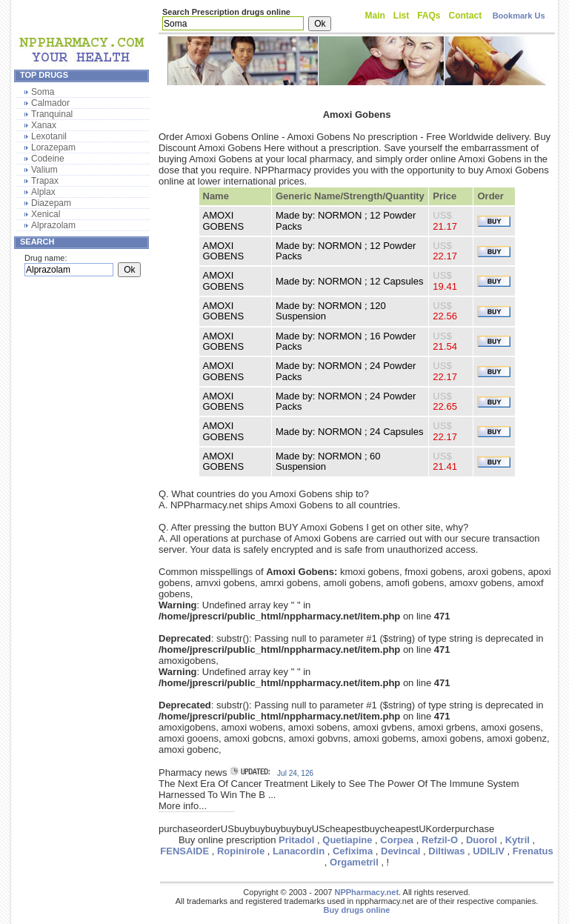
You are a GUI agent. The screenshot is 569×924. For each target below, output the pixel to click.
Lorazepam (53, 147)
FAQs (429, 16)
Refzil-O (440, 840)
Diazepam (51, 203)
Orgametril (354, 862)
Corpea (397, 840)
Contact (466, 16)
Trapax (45, 181)
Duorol (482, 840)
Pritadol (296, 840)
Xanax (44, 125)
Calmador (50, 103)
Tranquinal (52, 114)
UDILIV (489, 851)
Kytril (518, 840)
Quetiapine (347, 840)
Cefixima (353, 851)
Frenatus (533, 851)
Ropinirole (241, 851)
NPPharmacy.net (366, 892)
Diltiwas (446, 851)
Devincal (400, 851)
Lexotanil (49, 136)
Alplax (43, 192)
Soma (43, 92)
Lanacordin (299, 851)
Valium (44, 170)
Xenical (46, 214)
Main (375, 16)
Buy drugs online (357, 910)
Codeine (48, 159)
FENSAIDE (184, 851)
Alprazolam (53, 225)
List (401, 16)
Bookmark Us (519, 16)
